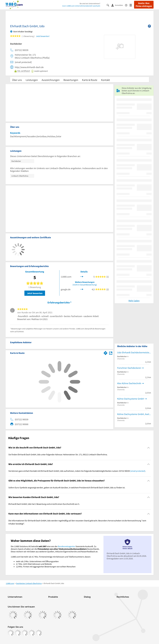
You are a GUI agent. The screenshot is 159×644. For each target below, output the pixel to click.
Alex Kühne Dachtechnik (129, 383)
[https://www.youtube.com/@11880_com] (39, 633)
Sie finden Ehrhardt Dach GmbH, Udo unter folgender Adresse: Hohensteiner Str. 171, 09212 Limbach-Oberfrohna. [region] (58, 454)
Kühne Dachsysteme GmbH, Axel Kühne (134, 414)
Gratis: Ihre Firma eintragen (144, 5)
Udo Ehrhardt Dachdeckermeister (134, 352)
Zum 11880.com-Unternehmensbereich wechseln (81, 6)
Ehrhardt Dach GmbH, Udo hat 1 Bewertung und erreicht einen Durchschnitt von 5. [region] (44, 504)
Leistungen (32, 80)
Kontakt (106, 80)
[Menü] (132, 5)
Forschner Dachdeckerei (129, 368)
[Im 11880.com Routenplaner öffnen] (106, 353)
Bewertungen (71, 80)
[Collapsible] (148, 448)
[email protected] (138, 471)
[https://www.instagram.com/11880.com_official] (18, 633)
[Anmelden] (118, 5)
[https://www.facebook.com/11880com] (11, 633)
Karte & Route (90, 80)
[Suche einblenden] (109, 5)
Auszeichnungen (51, 80)
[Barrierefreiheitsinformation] (127, 5)
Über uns (17, 80)
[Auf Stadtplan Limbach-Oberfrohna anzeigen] (111, 353)
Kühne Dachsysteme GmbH (131, 399)
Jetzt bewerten (35, 293)
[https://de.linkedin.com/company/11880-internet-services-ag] (32, 633)
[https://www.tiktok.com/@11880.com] (25, 633)
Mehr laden (134, 301)
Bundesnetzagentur (67, 546)
